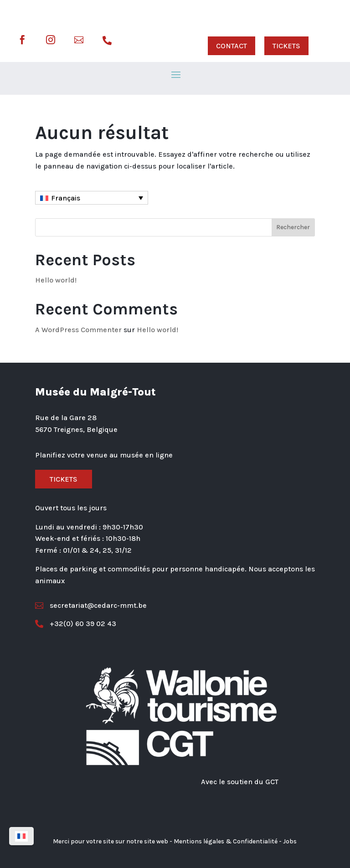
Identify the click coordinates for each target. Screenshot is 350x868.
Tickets (64, 479)
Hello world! (56, 280)
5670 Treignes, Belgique (76, 429)
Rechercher (293, 227)
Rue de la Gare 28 (66, 418)
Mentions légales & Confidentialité (226, 841)
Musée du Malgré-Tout (95, 392)
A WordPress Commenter (78, 330)
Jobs (290, 841)
